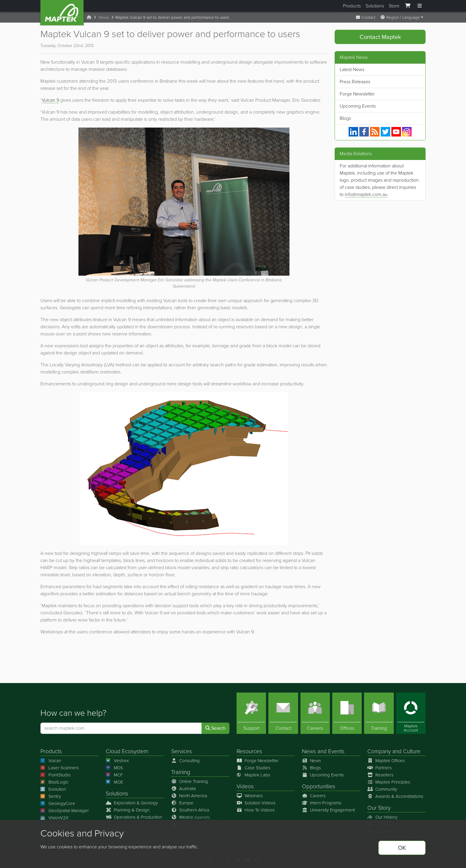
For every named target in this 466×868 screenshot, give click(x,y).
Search (215, 728)
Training (181, 772)
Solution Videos (256, 803)
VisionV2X (55, 818)
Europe (182, 803)
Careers (314, 796)
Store (394, 6)
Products (352, 6)
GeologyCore (58, 803)
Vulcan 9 (50, 100)
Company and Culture (394, 751)
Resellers (380, 775)
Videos (245, 786)
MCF (114, 775)
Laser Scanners (60, 768)
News (104, 17)
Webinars (250, 796)
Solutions (375, 6)
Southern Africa (190, 810)
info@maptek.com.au (366, 194)
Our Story (379, 808)
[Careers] (315, 713)
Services (182, 751)
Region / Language (400, 17)
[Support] (251, 713)
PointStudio (56, 775)
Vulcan (51, 761)
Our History (382, 817)
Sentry (51, 796)
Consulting (185, 761)
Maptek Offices (386, 761)
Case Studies (254, 768)
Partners (380, 768)
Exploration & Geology (132, 803)
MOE (114, 782)
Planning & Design (128, 810)
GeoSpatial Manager (65, 811)
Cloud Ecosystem (127, 751)
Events (336, 751)
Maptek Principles (389, 782)
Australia (184, 789)
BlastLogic (54, 782)
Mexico (190, 817)
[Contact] (283, 713)
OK (402, 848)
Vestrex (117, 761)
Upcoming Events (358, 106)
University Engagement (328, 810)
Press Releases (355, 82)
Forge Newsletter (357, 94)
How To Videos (256, 810)
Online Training (190, 781)
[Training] (379, 713)
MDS (114, 768)
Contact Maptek (380, 37)
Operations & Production (134, 817)
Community (382, 789)
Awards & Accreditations (395, 796)
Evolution (53, 789)
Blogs (345, 118)
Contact (365, 17)
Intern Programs (322, 803)
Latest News (352, 69)
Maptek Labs (253, 775)
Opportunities (319, 786)
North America (189, 796)
